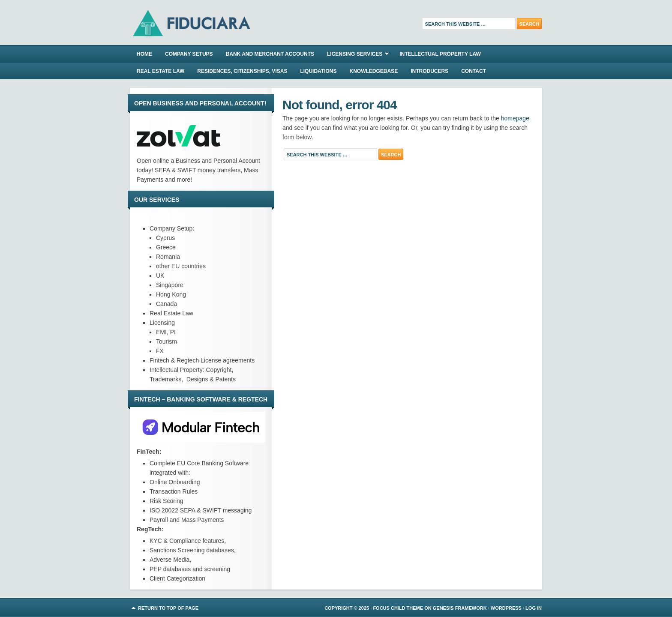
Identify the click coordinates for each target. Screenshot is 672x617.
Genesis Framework (460, 608)
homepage (515, 118)
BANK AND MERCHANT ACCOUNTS (270, 54)
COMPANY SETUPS (189, 54)
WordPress (506, 608)
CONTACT (474, 71)
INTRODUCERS (429, 71)
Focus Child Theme (398, 608)
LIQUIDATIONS (318, 71)
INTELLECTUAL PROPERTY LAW (440, 54)
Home (144, 54)
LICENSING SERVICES (355, 55)
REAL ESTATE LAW (160, 71)
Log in (534, 608)
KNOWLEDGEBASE (374, 71)
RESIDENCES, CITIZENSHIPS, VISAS (242, 71)
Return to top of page (168, 608)
